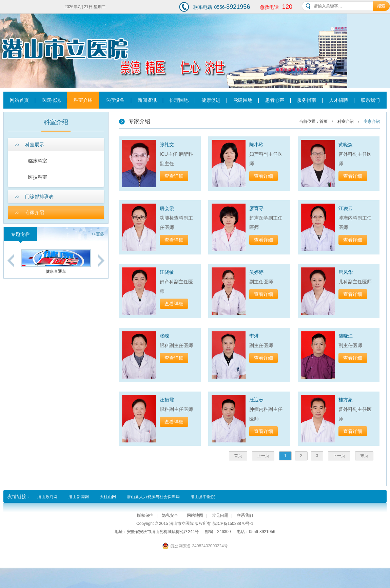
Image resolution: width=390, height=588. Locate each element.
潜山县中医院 (203, 497)
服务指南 (307, 100)
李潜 (254, 336)
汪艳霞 (167, 400)
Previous (11, 260)
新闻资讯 (147, 100)
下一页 (339, 456)
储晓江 (346, 336)
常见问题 (220, 515)
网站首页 (19, 100)
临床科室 (38, 161)
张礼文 (167, 145)
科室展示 (30, 145)
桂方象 (346, 400)
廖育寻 (256, 208)
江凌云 (346, 208)
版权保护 (145, 515)
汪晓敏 (167, 272)
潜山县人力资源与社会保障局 (153, 497)
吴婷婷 (256, 272)
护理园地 (179, 100)
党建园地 (243, 100)
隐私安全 (170, 515)
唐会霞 (167, 208)
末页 (364, 456)
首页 (324, 121)
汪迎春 (256, 400)
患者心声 (275, 100)
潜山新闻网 (79, 497)
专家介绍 (30, 212)
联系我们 (370, 100)
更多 (98, 234)
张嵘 (164, 336)
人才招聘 (338, 100)
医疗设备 (115, 100)
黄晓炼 (346, 145)
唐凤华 (346, 272)
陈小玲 (256, 145)
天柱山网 (108, 497)
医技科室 (38, 177)
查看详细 (174, 176)
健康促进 (211, 100)
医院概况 (51, 100)
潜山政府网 (47, 497)
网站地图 (195, 515)
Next (101, 260)
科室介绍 (83, 100)
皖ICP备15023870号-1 (233, 524)
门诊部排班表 (34, 196)
